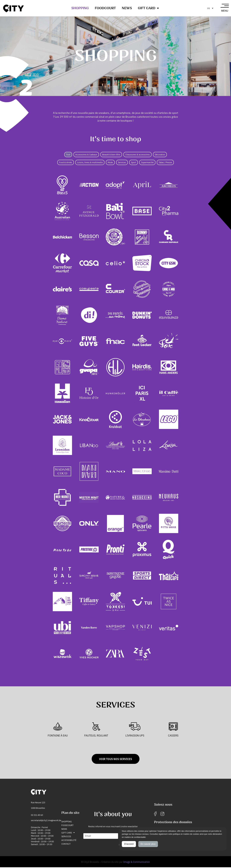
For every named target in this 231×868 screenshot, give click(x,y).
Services (66, 837)
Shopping (80, 8)
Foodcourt (105, 8)
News (127, 8)
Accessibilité (69, 841)
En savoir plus (148, 844)
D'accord (129, 844)
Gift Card (148, 8)
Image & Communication (137, 862)
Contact (66, 844)
